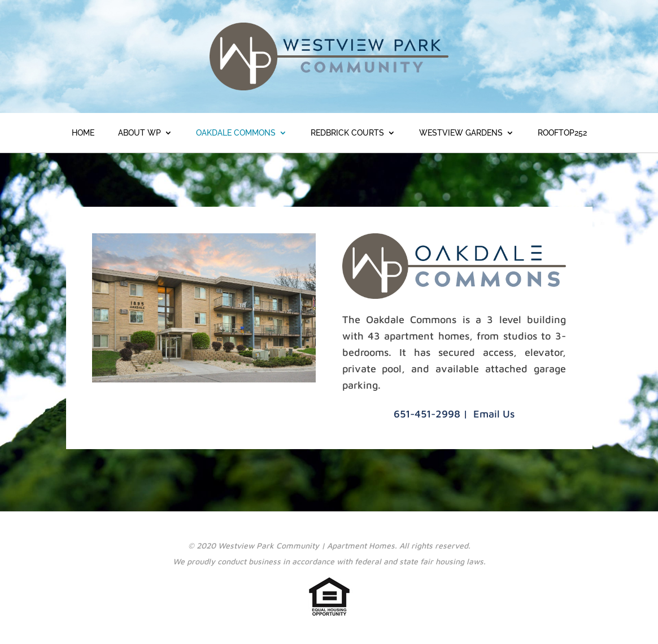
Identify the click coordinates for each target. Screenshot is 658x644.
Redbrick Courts (347, 133)
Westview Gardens (461, 133)
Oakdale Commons (236, 133)
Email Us (494, 414)
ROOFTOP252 (562, 133)
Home (83, 133)
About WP (140, 133)
